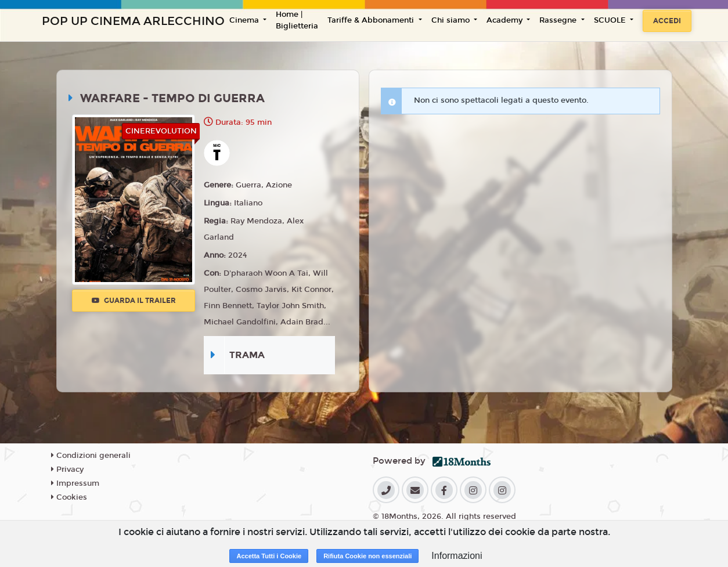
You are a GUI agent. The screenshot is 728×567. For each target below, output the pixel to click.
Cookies (69, 497)
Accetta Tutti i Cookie (269, 556)
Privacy (67, 470)
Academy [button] (506, 20)
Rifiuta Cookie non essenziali (367, 556)
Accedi (667, 21)
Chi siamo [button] (452, 20)
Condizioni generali (91, 456)
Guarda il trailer (134, 301)
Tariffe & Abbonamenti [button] (372, 20)
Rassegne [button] (559, 20)
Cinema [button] (245, 20)
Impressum (75, 483)
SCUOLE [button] (611, 20)
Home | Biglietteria (297, 20)
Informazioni (457, 556)
